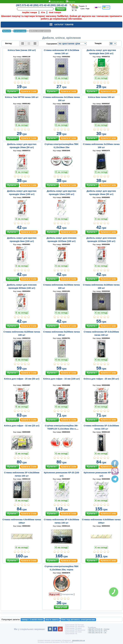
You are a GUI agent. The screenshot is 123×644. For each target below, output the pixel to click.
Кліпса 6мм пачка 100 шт (101, 97)
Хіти (43, 12)
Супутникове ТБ (71, 633)
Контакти (71, 2)
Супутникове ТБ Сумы (73, 632)
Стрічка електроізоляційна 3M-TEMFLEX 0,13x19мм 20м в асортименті (62, 429)
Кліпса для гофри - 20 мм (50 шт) (22, 379)
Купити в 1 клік (29, 91)
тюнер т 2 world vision (32, 620)
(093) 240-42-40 (59, 5)
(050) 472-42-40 (42, 5)
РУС (98, 7)
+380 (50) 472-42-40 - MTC (97, 631)
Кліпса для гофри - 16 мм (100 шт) (61, 379)
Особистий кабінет (56, 2)
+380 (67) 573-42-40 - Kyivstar (99, 629)
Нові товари (55, 12)
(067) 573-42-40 (24, 5)
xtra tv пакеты (52, 620)
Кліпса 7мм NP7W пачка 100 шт (22, 97)
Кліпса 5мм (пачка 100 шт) (22, 50)
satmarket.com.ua (78, 640)
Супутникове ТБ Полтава (74, 625)
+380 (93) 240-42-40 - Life (97, 633)
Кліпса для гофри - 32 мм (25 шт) (22, 426)
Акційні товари (30, 12)
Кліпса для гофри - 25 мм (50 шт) (101, 379)
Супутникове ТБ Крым (73, 628)
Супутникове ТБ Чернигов (75, 626)
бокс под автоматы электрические (78, 620)
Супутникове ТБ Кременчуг (75, 630)
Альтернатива (68, 594)
